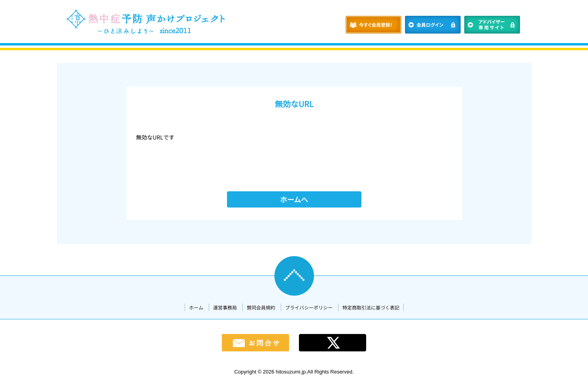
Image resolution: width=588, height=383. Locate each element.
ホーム (196, 307)
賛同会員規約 (261, 307)
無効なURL (294, 104)
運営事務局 (225, 307)
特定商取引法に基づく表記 (371, 307)
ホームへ (294, 199)
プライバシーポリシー (309, 307)
